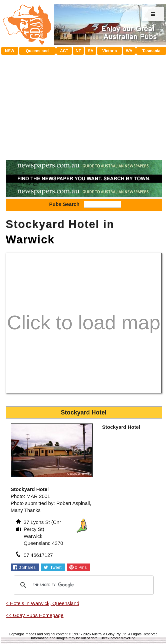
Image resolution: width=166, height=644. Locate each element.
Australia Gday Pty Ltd (109, 634)
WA (129, 51)
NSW (10, 51)
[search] (83, 585)
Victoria (110, 51)
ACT (64, 51)
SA (90, 51)
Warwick (30, 239)
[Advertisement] (84, 105)
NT (78, 51)
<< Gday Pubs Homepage (34, 615)
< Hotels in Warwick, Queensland (42, 603)
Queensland (37, 51)
